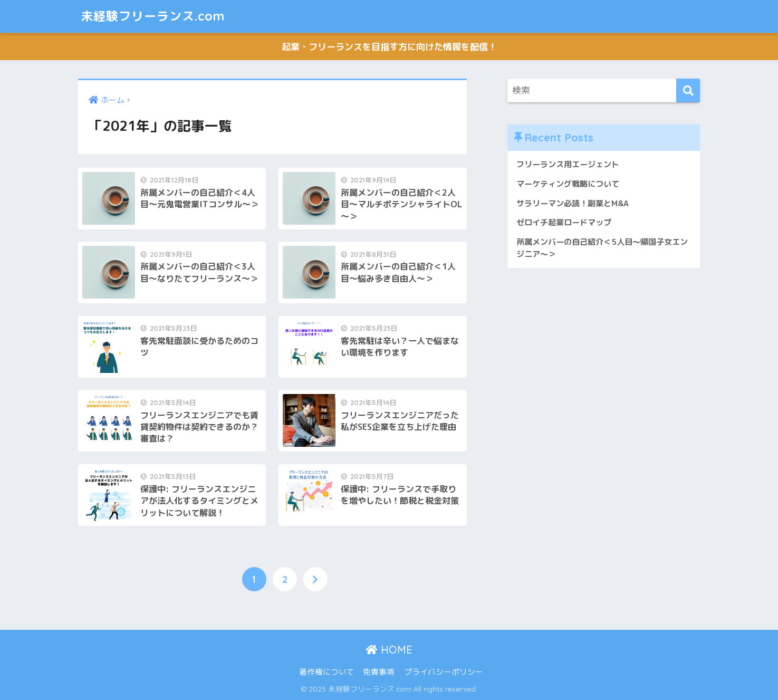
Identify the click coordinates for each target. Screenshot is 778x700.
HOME (389, 650)
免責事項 (379, 672)
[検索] (688, 90)
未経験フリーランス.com (153, 16)
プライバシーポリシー (444, 672)
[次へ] (315, 579)
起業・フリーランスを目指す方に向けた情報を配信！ (389, 47)
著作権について (327, 672)
